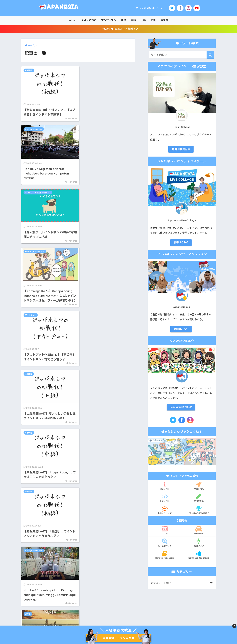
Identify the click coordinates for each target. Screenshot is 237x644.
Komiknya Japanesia (94, 133)
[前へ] (49, 382)
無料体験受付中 (181, 150)
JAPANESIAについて (181, 409)
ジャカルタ (199, 532)
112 (72, 382)
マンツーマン (109, 20)
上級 (143, 20)
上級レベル (165, 500)
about (73, 20)
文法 (153, 20)
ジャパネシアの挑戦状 (199, 512)
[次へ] (114, 382)
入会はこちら (89, 20)
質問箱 (164, 20)
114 (91, 382)
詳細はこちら (181, 244)
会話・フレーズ (165, 512)
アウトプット (31, 199)
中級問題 (29, 255)
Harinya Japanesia (93, 71)
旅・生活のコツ (165, 544)
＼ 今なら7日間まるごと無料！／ (119, 30)
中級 (133, 20)
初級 (123, 20)
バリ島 (87, 312)
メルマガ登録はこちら (149, 8)
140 (104, 382)
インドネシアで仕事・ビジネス (38, 133)
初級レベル (165, 488)
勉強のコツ (199, 544)
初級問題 (29, 71)
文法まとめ (199, 500)
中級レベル (199, 488)
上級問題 (88, 199)
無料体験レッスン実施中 (118, 638)
